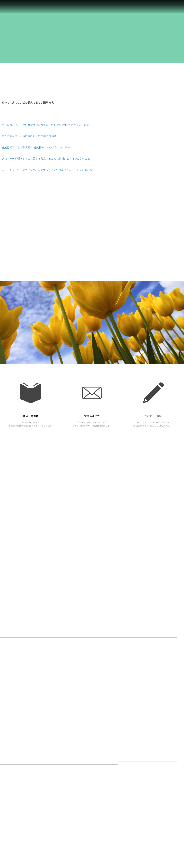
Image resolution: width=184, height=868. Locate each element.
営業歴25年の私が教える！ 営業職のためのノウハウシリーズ (37, 147)
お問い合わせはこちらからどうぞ (143, 760)
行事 (66, 805)
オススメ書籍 (31, 416)
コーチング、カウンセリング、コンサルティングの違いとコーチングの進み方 (47, 170)
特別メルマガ (92, 416)
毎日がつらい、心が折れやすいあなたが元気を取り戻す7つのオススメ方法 (45, 125)
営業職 (67, 790)
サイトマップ (134, 797)
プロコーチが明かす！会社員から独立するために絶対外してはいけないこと (46, 158)
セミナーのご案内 (72, 812)
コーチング (69, 819)
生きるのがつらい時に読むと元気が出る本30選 (29, 136)
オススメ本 (69, 834)
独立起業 (68, 827)
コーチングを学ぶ (136, 790)
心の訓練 (68, 776)
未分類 (67, 841)
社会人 (67, 783)
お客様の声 (133, 775)
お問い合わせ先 (135, 768)
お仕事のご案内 (71, 798)
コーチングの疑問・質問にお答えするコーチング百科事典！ (155, 782)
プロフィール (134, 814)
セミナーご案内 (153, 416)
